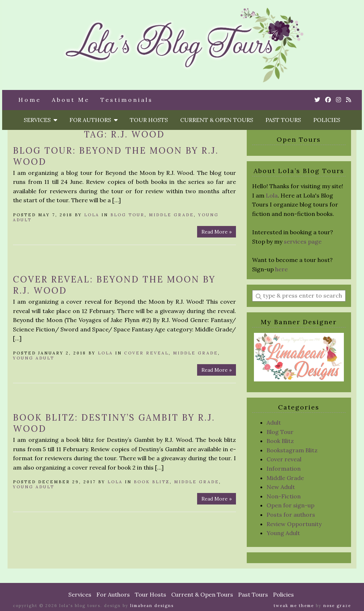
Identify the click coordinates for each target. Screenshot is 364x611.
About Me (71, 100)
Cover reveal (146, 353)
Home (30, 100)
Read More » (217, 232)
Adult (274, 422)
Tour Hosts (149, 120)
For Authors (94, 120)
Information (284, 469)
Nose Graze (337, 606)
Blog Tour (128, 215)
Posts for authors (291, 515)
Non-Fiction (284, 496)
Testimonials (127, 100)
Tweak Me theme (294, 606)
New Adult (281, 487)
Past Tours (283, 120)
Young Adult (34, 358)
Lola (92, 215)
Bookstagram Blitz (292, 450)
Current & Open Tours (217, 120)
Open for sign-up (290, 505)
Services (40, 120)
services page (303, 241)
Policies (327, 120)
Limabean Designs (152, 606)
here (281, 269)
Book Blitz (152, 482)
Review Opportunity (294, 524)
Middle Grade (171, 215)
